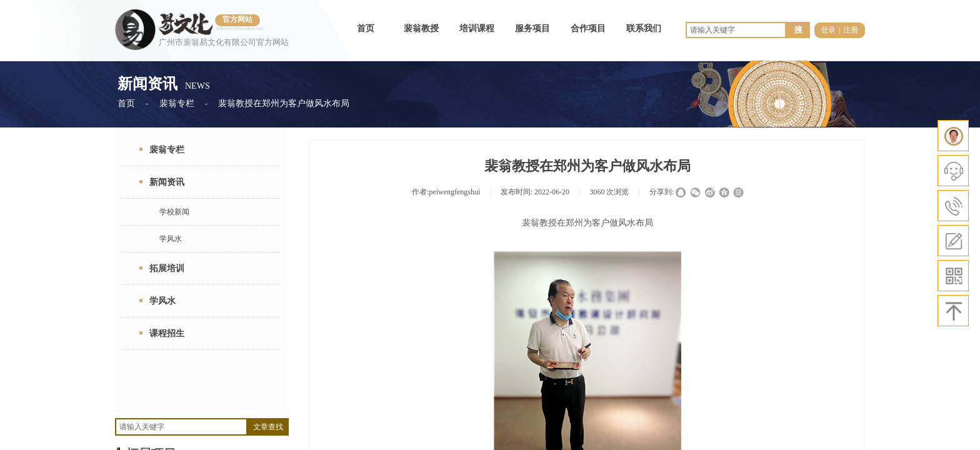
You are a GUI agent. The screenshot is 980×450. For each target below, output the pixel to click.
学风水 (171, 239)
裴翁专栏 (177, 103)
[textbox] (181, 427)
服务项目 (532, 28)
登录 (828, 30)
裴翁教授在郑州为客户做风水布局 (284, 103)
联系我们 (644, 28)
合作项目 (588, 28)
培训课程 (477, 28)
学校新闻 (174, 212)
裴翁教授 (421, 28)
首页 (366, 28)
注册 (851, 30)
